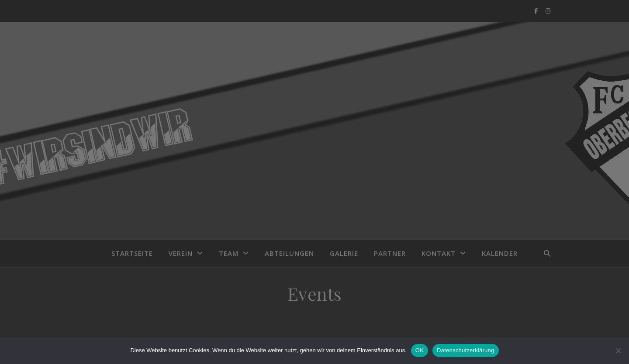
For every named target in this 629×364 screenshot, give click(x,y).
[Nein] (618, 350)
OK (420, 350)
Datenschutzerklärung (465, 350)
